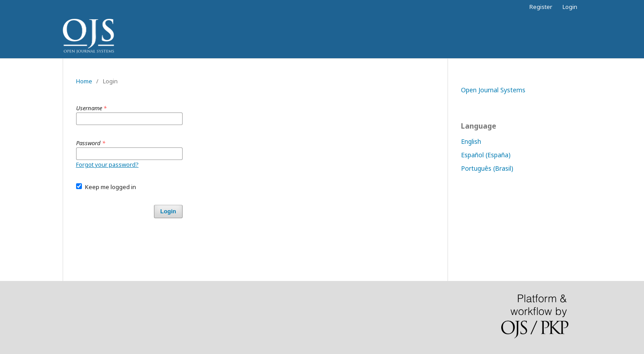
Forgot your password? (107, 164)
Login (570, 7)
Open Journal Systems (493, 90)
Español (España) (486, 155)
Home (84, 81)
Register (541, 7)
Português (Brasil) (487, 168)
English (471, 141)
